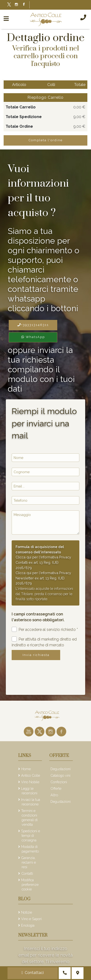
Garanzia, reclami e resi (29, 862)
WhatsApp (33, 337)
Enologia (28, 925)
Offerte (56, 788)
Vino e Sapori (31, 919)
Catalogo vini (60, 775)
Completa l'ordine (46, 140)
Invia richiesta (36, 655)
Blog (24, 899)
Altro (54, 795)
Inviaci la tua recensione (31, 802)
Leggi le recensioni (29, 791)
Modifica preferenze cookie (30, 885)
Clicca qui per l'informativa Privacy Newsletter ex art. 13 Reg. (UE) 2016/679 (43, 578)
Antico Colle (31, 775)
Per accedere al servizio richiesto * (45, 629)
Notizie (27, 912)
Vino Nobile (30, 782)
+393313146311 (33, 325)
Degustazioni (61, 769)
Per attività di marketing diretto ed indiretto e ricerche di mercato (44, 642)
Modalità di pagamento (30, 849)
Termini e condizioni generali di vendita (29, 818)
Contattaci (33, 973)
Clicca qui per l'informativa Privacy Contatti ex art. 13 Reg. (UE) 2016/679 (43, 562)
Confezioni (59, 782)
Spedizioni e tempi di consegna (31, 835)
